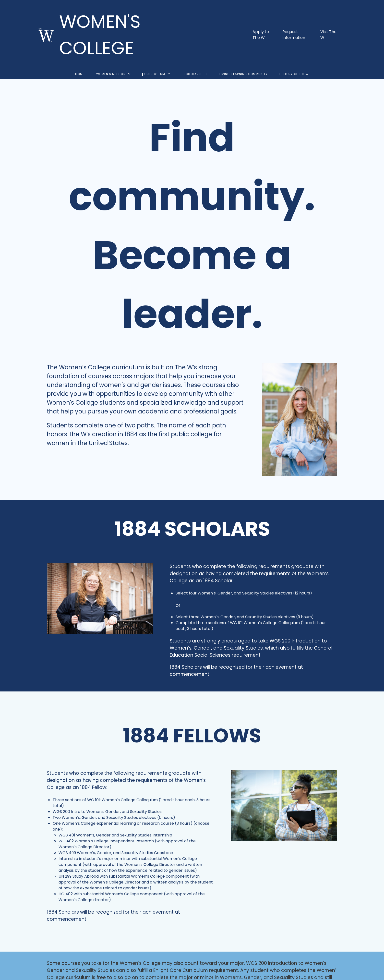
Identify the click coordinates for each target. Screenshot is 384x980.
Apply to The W (261, 35)
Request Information (294, 35)
